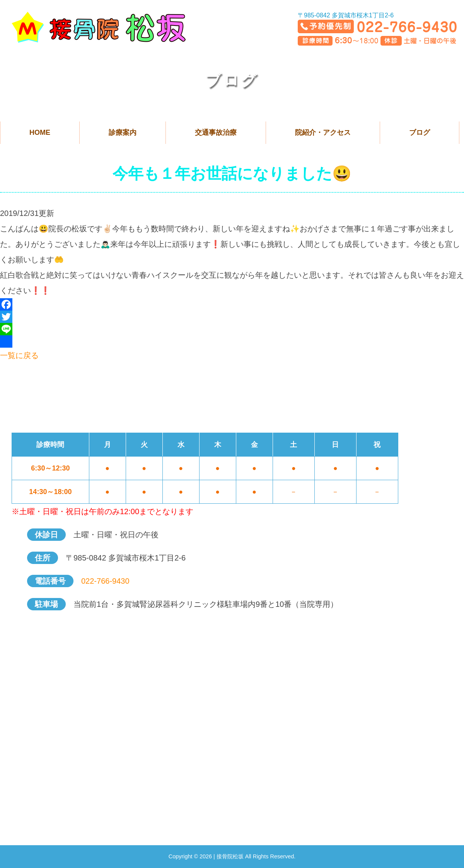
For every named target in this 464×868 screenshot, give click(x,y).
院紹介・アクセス (323, 132)
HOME (40, 132)
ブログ (420, 132)
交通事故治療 (216, 132)
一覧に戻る (19, 355)
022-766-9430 (105, 581)
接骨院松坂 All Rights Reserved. (256, 856)
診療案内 (123, 132)
